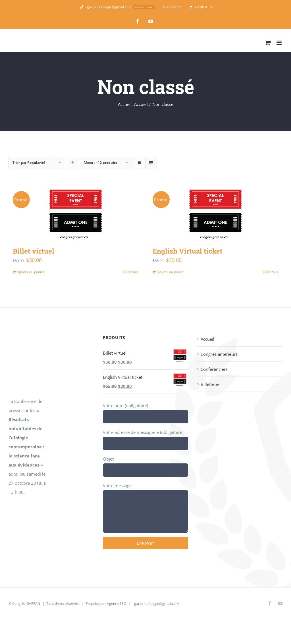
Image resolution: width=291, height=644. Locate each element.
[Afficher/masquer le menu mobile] (279, 43)
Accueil (207, 339)
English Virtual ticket (188, 251)
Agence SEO (117, 604)
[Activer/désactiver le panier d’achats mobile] (268, 43)
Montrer (100, 163)
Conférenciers (214, 369)
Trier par (29, 163)
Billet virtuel (34, 251)
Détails (133, 272)
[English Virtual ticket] (215, 213)
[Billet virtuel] (76, 213)
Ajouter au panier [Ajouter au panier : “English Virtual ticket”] (170, 272)
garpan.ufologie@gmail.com (156, 604)
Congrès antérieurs (219, 354)
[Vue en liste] (151, 163)
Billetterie (210, 384)
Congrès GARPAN (26, 604)
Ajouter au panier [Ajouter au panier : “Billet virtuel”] (31, 272)
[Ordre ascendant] (73, 163)
